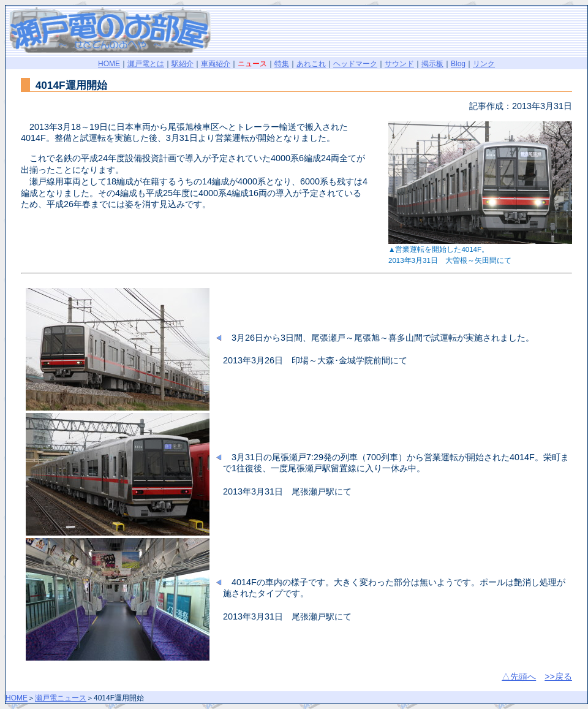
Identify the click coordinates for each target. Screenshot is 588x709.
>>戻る (558, 677)
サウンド (399, 64)
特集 (282, 64)
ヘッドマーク (355, 64)
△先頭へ (519, 677)
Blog (458, 64)
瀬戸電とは (146, 64)
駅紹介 (183, 64)
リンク (484, 64)
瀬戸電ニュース (61, 698)
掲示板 (432, 64)
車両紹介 (216, 64)
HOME (109, 64)
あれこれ (311, 64)
